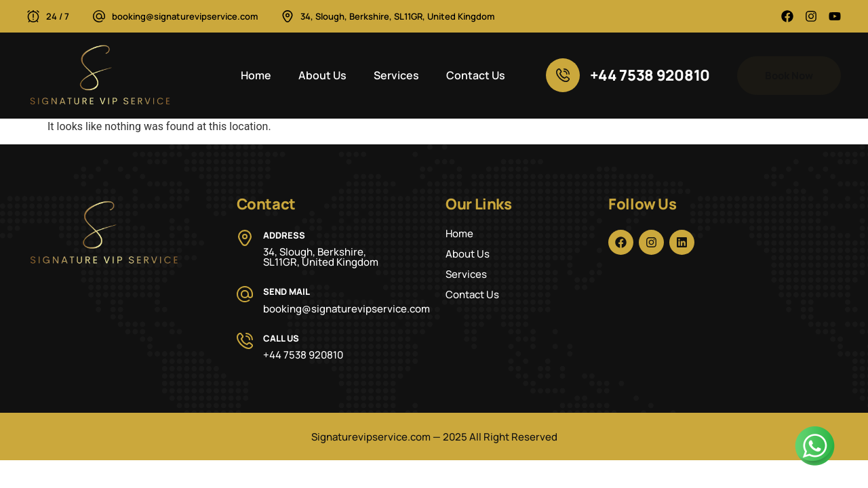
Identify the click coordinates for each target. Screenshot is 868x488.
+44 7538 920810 (650, 75)
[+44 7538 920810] (563, 75)
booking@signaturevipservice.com (185, 16)
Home (256, 75)
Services (396, 75)
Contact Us (476, 75)
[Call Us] (245, 341)
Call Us (281, 338)
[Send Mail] (245, 294)
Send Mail (287, 291)
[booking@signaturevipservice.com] (99, 16)
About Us (322, 75)
